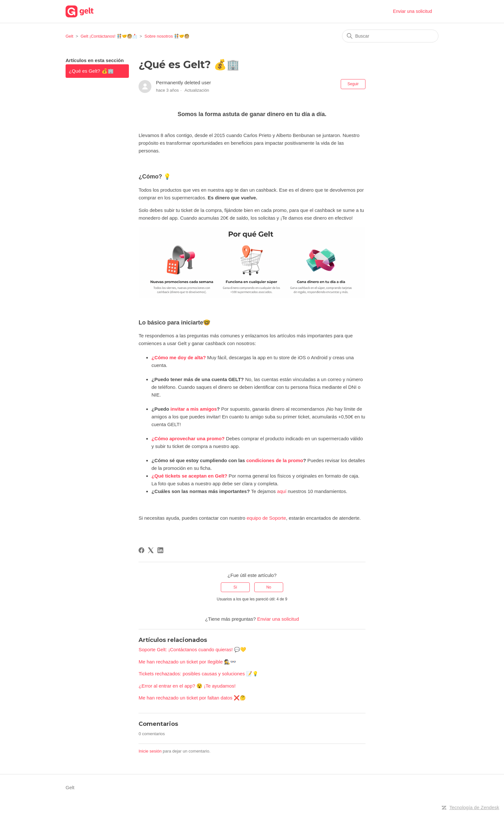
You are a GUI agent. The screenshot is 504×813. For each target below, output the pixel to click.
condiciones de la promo (275, 460)
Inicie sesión (150, 751)
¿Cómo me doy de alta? (179, 357)
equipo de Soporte (266, 518)
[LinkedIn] (160, 550)
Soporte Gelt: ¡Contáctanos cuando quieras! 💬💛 (192, 649)
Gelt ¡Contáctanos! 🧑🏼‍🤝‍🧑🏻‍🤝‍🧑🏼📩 (109, 36)
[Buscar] (390, 36)
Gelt (69, 36)
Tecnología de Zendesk (474, 807)
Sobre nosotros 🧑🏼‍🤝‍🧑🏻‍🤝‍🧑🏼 (167, 36)
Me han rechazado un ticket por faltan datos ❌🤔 (192, 698)
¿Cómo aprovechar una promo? (188, 438)
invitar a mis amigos (194, 409)
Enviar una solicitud (413, 11)
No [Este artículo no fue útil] (269, 587)
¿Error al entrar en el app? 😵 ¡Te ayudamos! (187, 686)
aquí (282, 491)
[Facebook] (141, 550)
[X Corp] (151, 550)
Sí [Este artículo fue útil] (235, 587)
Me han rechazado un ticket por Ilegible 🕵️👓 (187, 662)
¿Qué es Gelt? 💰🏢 (91, 71)
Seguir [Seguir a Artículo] (353, 84)
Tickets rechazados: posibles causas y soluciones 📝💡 (198, 674)
